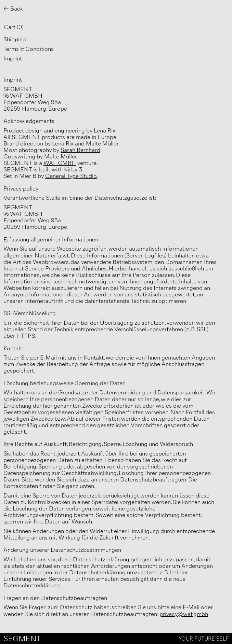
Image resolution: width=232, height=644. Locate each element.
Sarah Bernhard (80, 150)
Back (17, 8)
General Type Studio (71, 176)
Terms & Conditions (29, 48)
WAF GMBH (60, 163)
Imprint (13, 58)
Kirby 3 (73, 169)
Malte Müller (102, 143)
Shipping (15, 39)
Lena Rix (105, 130)
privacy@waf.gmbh (184, 614)
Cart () (14, 27)
